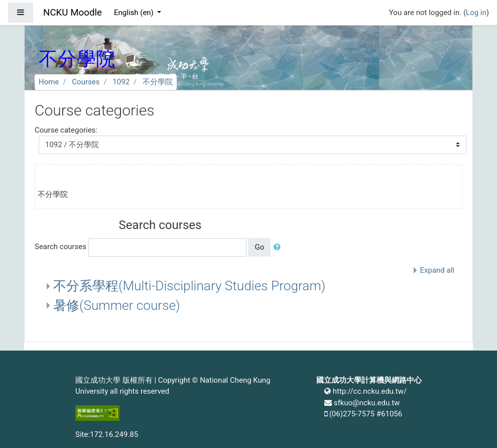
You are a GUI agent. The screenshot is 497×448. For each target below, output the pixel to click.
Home (49, 82)
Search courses (60, 247)
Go (259, 247)
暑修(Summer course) (117, 305)
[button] (279, 247)
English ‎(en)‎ (135, 13)
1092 (121, 82)
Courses (86, 82)
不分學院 (158, 82)
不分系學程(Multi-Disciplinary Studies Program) (189, 286)
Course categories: (66, 130)
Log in (476, 13)
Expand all (437, 270)
